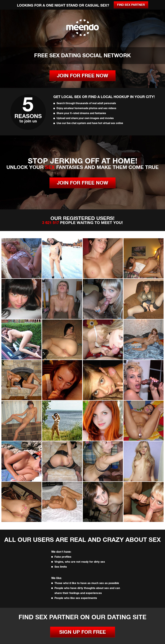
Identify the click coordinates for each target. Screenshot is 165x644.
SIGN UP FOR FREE (83, 632)
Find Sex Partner (131, 5)
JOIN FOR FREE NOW (82, 76)
